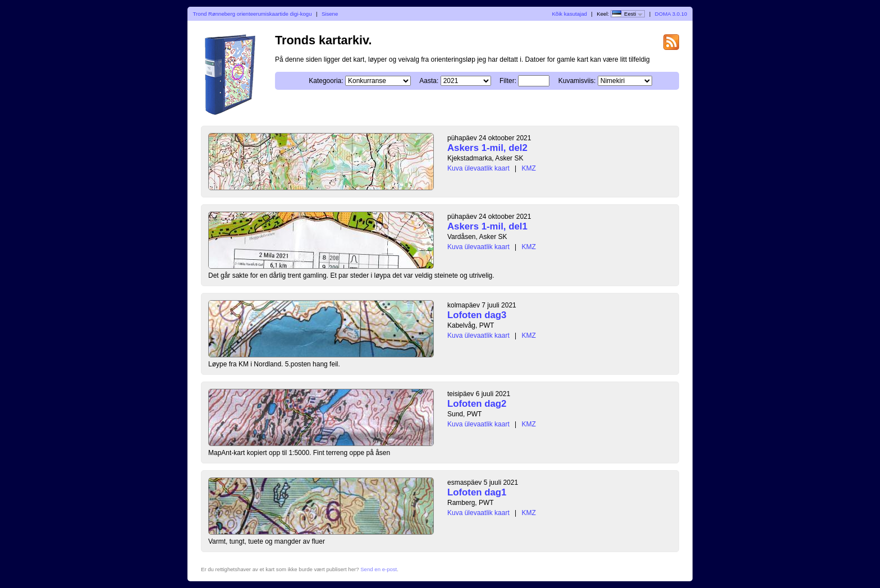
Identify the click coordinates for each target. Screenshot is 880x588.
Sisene (330, 14)
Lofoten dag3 (477, 315)
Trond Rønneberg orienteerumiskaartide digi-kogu (253, 14)
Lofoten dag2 (477, 404)
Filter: (508, 81)
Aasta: (429, 81)
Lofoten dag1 (477, 492)
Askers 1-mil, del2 (487, 148)
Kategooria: (326, 81)
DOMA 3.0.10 (671, 14)
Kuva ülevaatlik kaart (478, 168)
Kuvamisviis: (577, 81)
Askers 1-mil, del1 (487, 226)
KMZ (529, 168)
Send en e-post (379, 569)
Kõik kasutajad (569, 14)
